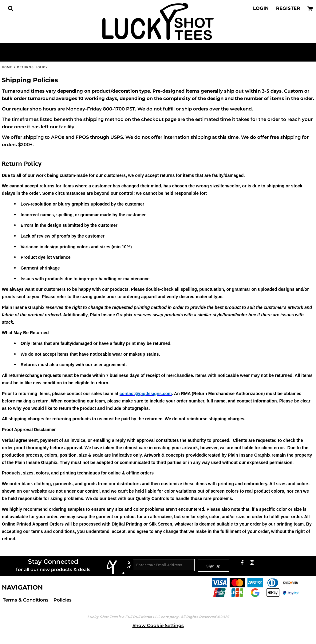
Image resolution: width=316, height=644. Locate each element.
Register (288, 8)
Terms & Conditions (26, 600)
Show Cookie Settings (158, 625)
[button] (10, 8)
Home (7, 67)
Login (261, 8)
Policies (63, 600)
